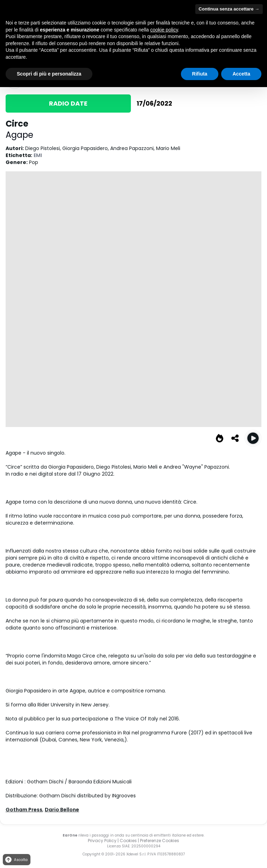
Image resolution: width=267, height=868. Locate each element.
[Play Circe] (253, 438)
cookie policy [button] (164, 30)
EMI (38, 155)
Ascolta (16, 860)
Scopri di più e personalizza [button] (49, 74)
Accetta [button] (241, 74)
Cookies (128, 841)
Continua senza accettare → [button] (229, 9)
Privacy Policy (102, 841)
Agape (19, 135)
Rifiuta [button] (200, 74)
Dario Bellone (62, 810)
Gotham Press (24, 810)
